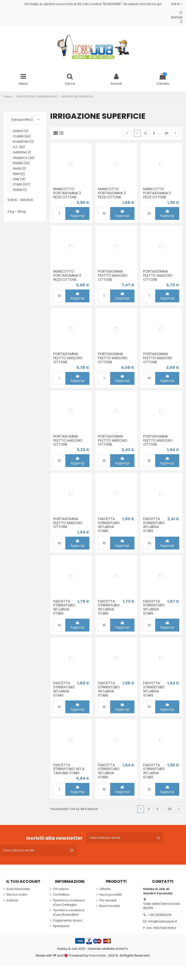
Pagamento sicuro (68, 921)
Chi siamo (61, 889)
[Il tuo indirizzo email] (120, 838)
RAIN (19, 174)
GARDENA (22, 152)
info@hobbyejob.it (162, 921)
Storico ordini (17, 895)
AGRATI (21, 131)
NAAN (19, 168)
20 (166, 133)
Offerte (105, 889)
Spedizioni (61, 926)
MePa (124, 949)
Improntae (97, 955)
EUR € (177, 4)
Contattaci (61, 895)
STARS (21, 184)
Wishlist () (177, 18)
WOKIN (20, 190)
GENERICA (24, 158)
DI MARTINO (23, 142)
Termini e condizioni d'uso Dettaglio (69, 903)
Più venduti (108, 900)
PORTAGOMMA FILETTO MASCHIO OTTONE (113, 275)
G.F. (19, 147)
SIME (19, 179)
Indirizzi (12, 900)
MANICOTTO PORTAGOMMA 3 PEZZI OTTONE (67, 193)
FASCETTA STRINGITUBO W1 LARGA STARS (109, 525)
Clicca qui (154, 4)
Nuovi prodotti (111, 895)
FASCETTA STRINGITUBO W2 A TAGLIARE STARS (69, 769)
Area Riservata (18, 889)
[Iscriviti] (158, 838)
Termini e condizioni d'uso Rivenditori (69, 913)
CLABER (22, 136)
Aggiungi (77, 214)
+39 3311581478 (160, 915)
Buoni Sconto (110, 906)
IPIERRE (21, 163)
